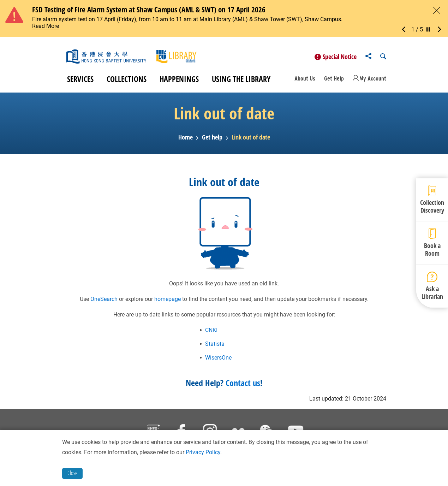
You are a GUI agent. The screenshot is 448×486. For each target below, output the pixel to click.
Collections (127, 81)
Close (72, 473)
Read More (46, 26)
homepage (168, 301)
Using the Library (241, 81)
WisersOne (218, 359)
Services (80, 81)
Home (186, 139)
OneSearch (104, 301)
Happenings (179, 81)
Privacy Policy (203, 452)
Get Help (334, 80)
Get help (212, 139)
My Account (373, 80)
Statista (215, 346)
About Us (305, 80)
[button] (406, 30)
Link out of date (251, 139)
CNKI (211, 332)
